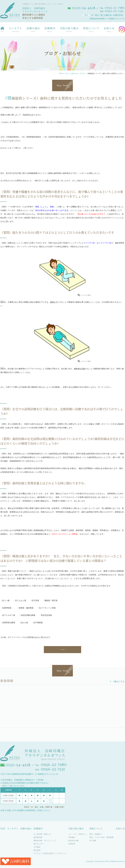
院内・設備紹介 (95, 834)
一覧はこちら (118, 682)
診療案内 (50, 30)
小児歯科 (37, 847)
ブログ (82, 73)
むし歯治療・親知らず (42, 834)
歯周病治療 (38, 838)
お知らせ (109, 30)
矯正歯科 (37, 851)
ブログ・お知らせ (71, 73)
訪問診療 (72, 844)
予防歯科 (72, 838)
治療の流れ (33, 30)
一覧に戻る (62, 650)
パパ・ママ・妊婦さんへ (78, 834)
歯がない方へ (39, 844)
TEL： (112, 8)
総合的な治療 (73, 841)
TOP (60, 73)
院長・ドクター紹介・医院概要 (102, 838)
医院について (91, 30)
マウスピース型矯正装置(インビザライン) (50, 854)
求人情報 (93, 841)
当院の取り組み (69, 30)
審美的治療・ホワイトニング (45, 841)
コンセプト (15, 30)
